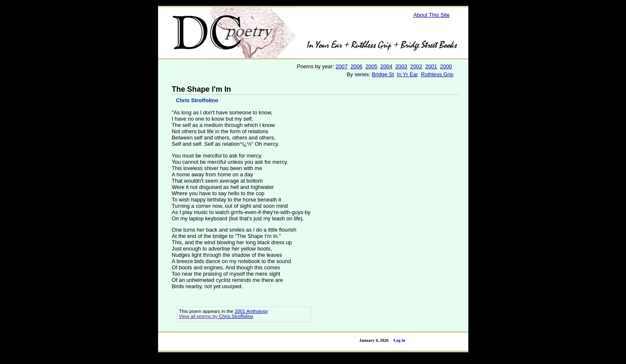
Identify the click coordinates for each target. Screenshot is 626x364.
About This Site (432, 15)
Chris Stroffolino (197, 100)
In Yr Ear (408, 74)
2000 (446, 66)
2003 (401, 66)
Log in (399, 340)
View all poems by (199, 316)
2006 (356, 66)
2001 (431, 66)
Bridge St (383, 74)
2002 (416, 66)
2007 (341, 66)
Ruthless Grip (437, 74)
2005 (371, 66)
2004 (386, 66)
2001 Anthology (251, 311)
